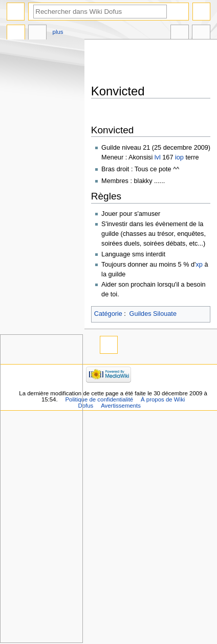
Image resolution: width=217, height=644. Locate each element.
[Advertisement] (154, 63)
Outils (201, 33)
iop (179, 157)
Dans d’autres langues (180, 33)
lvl (158, 157)
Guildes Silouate (153, 314)
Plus (58, 32)
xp (199, 265)
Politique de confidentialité (99, 399)
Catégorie (108, 314)
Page (16, 33)
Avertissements (121, 406)
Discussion (37, 33)
